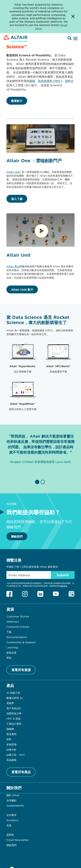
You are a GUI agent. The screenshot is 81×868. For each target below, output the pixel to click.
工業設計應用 (14, 724)
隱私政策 (64, 586)
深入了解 (17, 199)
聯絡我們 (17, 536)
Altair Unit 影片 (22, 289)
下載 (9, 632)
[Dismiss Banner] (73, 17)
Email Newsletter (18, 840)
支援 (9, 825)
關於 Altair (13, 795)
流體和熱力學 (14, 713)
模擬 (32, 81)
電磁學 (10, 703)
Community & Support (21, 642)
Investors (12, 820)
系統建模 (11, 760)
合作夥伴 (11, 815)
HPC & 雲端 (13, 718)
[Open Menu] (75, 39)
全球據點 (11, 800)
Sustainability (15, 805)
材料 (9, 739)
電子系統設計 (14, 708)
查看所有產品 (21, 772)
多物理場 (11, 744)
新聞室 (10, 835)
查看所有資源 (21, 670)
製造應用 (11, 734)
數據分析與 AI (14, 698)
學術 (9, 658)
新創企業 (11, 653)
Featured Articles (18, 627)
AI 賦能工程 (13, 693)
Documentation (17, 637)
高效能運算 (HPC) (50, 81)
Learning (12, 647)
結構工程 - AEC (16, 755)
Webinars (13, 622)
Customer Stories (18, 616)
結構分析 (11, 749)
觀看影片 (17, 101)
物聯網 (10, 729)
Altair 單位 (13, 266)
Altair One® (14, 172)
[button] (38, 482)
